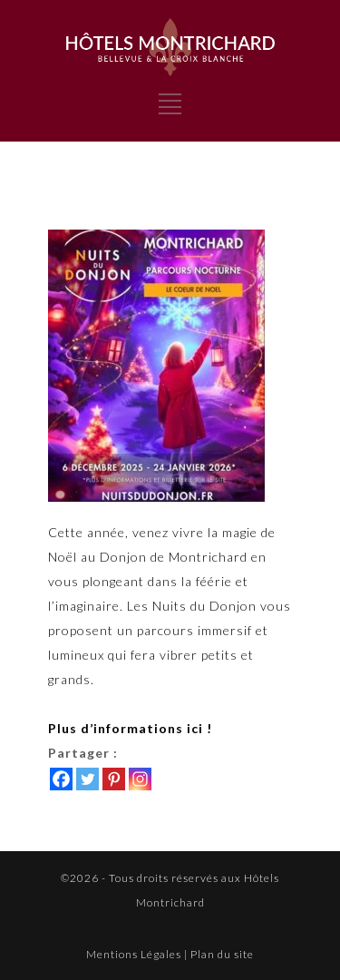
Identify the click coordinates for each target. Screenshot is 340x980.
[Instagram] (140, 779)
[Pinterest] (114, 779)
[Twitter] (87, 779)
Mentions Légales (134, 954)
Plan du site (222, 954)
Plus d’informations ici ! (130, 728)
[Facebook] (61, 779)
